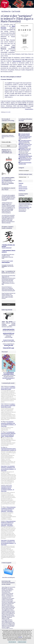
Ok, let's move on (12, 642)
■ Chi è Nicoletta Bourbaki (24, 134)
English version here (7, 248)
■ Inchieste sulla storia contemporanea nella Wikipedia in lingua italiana (25, 156)
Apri (3, 178)
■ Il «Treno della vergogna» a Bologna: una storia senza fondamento (25, 142)
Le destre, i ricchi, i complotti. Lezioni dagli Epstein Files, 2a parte (8, 388)
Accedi (20, 185)
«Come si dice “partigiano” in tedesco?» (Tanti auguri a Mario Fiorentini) (17, 19)
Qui (2, 180)
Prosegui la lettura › (29, 109)
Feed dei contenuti (23, 187)
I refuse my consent (22, 642)
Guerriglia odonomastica (8, 378)
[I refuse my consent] (32, 636)
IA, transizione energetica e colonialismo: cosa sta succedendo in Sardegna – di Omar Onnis (8, 488)
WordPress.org (22, 190)
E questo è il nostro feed (8, 340)
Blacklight (20, 637)
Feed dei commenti (23, 189)
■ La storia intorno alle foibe (25, 150)
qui (11, 337)
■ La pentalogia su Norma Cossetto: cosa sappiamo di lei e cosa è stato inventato (25, 137)
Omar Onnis (4, 466)
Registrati (21, 183)
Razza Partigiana (17, 61)
